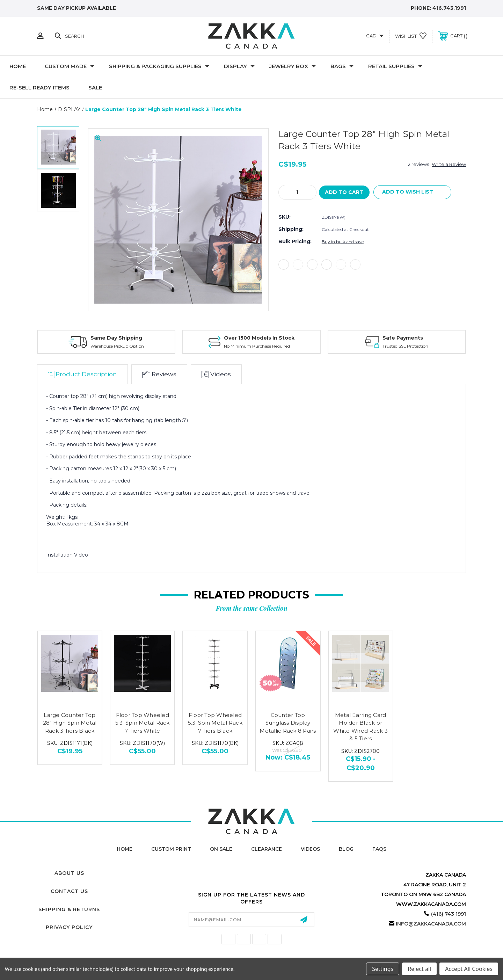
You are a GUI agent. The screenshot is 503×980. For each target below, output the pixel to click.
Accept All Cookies (469, 969)
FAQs (379, 849)
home (125, 849)
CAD (375, 36)
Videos (310, 849)
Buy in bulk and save (343, 242)
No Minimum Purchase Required (257, 346)
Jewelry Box (293, 66)
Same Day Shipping (116, 338)
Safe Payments (403, 338)
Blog (346, 849)
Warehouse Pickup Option (117, 346)
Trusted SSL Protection (405, 346)
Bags (342, 66)
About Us (69, 873)
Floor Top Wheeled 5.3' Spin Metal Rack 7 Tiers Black (215, 723)
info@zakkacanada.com (431, 924)
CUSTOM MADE (70, 66)
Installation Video (67, 555)
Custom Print (171, 849)
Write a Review (449, 164)
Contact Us (69, 891)
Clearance (267, 849)
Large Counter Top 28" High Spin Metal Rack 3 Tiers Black (70, 723)
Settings (383, 969)
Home (18, 66)
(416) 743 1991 (449, 914)
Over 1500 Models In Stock (259, 338)
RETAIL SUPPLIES (395, 66)
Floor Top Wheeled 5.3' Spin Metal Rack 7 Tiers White (143, 723)
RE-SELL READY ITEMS (39, 88)
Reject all (419, 969)
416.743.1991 (449, 8)
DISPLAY (239, 66)
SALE (95, 88)
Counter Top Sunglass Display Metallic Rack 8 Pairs (288, 723)
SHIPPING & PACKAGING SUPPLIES (159, 66)
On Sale (221, 849)
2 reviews (418, 164)
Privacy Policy (69, 927)
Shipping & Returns (69, 909)
